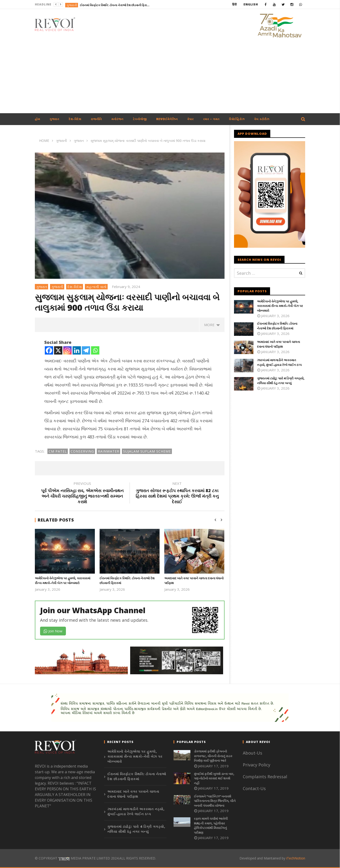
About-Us (253, 753)
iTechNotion (296, 858)
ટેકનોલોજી (140, 119)
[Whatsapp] (95, 350)
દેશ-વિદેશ (75, 119)
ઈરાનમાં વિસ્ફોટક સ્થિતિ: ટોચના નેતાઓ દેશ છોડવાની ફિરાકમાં (115, 5)
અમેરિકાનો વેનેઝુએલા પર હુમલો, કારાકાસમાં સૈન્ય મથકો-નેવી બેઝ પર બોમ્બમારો (63, 580)
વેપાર (191, 119)
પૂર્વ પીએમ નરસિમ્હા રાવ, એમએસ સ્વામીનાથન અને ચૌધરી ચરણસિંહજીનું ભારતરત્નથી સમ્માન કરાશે (82, 493)
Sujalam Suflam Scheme (147, 451)
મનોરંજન (117, 119)
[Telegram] (86, 350)
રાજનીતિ (96, 119)
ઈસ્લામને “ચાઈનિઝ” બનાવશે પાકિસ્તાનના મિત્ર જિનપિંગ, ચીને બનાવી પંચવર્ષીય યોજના (215, 801)
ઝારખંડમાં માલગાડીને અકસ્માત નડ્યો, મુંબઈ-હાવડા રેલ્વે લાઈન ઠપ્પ (279, 362)
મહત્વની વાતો (96, 287)
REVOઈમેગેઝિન (167, 119)
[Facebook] (49, 350)
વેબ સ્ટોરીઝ (262, 119)
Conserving (82, 451)
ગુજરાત (54, 119)
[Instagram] (67, 350)
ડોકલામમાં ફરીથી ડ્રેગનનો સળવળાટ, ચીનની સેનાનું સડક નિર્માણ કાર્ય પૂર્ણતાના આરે (213, 756)
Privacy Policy (257, 765)
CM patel (58, 451)
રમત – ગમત (211, 119)
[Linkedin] (77, 350)
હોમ (37, 119)
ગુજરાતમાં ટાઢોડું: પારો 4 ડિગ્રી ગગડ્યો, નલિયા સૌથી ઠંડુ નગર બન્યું (281, 381)
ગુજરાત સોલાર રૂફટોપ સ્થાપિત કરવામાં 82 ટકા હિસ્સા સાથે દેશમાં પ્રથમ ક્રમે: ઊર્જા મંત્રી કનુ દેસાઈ (177, 493)
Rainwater (109, 451)
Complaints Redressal (265, 777)
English (251, 4)
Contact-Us (255, 788)
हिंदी (234, 4)
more (212, 325)
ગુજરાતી (72, 5)
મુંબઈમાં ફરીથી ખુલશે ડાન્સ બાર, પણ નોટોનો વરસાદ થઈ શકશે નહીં (214, 778)
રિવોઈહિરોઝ (237, 119)
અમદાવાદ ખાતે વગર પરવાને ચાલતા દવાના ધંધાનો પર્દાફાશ (278, 344)
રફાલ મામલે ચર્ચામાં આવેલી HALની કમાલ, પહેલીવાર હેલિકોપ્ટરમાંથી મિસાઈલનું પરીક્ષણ (211, 825)
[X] (58, 350)
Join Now (53, 631)
